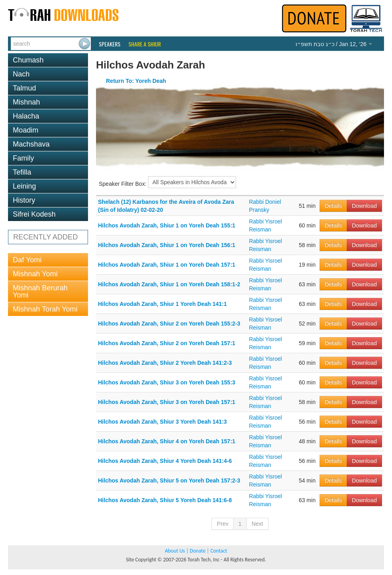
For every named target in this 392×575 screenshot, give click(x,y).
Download (364, 206)
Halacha (26, 116)
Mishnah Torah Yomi (45, 309)
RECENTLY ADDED (45, 237)
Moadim (26, 130)
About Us (175, 551)
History (24, 200)
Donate (197, 551)
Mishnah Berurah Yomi (40, 292)
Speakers (110, 44)
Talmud (24, 88)
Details (333, 206)
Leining (24, 186)
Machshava (31, 144)
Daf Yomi (27, 260)
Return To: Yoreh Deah (136, 81)
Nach (21, 74)
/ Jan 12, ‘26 (334, 44)
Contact (219, 551)
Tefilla (22, 172)
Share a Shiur (145, 44)
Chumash (28, 60)
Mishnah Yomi (35, 274)
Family (23, 158)
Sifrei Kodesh (34, 214)
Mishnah (26, 102)
